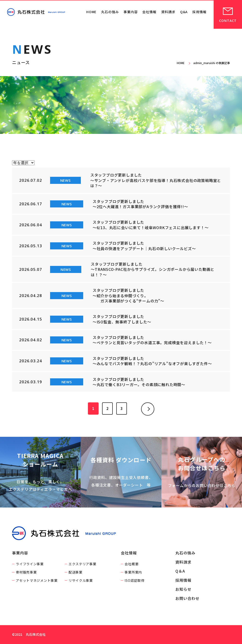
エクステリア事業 (82, 564)
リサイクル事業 (81, 580)
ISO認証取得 (134, 580)
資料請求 (168, 12)
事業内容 (131, 12)
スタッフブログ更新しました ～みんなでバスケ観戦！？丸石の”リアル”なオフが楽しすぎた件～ (152, 361)
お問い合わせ (187, 598)
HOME (91, 12)
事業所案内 (133, 572)
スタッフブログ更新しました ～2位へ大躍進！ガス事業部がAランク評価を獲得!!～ (140, 204)
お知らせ (183, 589)
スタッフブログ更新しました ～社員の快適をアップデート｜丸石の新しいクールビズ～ (144, 246)
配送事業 (76, 572)
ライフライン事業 (30, 564)
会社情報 (149, 12)
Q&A (184, 12)
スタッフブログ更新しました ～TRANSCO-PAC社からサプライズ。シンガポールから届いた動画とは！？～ (153, 269)
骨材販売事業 (26, 572)
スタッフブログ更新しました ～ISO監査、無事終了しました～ (122, 319)
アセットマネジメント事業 (37, 580)
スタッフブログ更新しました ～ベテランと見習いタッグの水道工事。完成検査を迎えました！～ (152, 340)
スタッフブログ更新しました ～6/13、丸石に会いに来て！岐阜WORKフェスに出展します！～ (151, 225)
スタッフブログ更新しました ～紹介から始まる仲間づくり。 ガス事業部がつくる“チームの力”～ (128, 295)
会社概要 (132, 564)
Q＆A (180, 571)
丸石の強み (110, 12)
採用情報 (199, 12)
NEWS (65, 180)
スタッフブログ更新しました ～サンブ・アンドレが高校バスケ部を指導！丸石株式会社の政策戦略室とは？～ (156, 180)
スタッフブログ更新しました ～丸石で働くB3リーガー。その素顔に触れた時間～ (139, 382)
